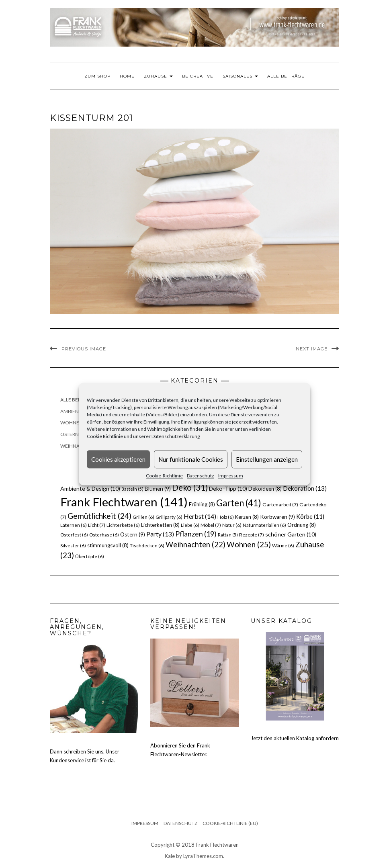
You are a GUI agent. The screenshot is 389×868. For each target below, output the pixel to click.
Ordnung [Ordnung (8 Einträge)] (302, 525)
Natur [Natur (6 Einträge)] (232, 525)
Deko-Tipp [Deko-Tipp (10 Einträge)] (228, 488)
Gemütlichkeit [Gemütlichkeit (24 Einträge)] (99, 516)
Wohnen (72, 423)
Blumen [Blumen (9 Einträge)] (158, 489)
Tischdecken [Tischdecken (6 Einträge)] (147, 546)
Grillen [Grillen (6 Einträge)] (143, 517)
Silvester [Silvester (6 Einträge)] (73, 546)
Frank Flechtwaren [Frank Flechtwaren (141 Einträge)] (124, 502)
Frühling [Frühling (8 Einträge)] (202, 504)
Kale (170, 856)
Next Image (312, 349)
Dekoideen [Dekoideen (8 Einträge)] (265, 489)
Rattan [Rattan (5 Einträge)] (228, 535)
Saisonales (240, 76)
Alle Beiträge (286, 76)
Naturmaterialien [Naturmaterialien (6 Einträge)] (264, 525)
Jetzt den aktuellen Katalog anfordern (295, 738)
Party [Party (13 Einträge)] (160, 534)
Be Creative (198, 76)
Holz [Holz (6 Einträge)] (226, 517)
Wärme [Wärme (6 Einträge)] (283, 546)
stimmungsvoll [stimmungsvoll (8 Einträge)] (108, 545)
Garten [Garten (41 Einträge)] (239, 503)
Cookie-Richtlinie (164, 476)
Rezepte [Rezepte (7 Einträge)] (252, 535)
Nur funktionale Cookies (191, 459)
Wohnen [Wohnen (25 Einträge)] (249, 544)
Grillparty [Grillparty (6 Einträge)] (169, 517)
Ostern (70, 434)
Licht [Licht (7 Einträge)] (97, 525)
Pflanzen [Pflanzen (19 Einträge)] (196, 534)
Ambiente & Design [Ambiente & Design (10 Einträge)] (90, 488)
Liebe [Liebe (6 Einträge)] (190, 525)
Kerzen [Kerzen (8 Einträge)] (247, 517)
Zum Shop (97, 76)
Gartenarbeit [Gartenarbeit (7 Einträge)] (280, 505)
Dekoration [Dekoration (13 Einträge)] (305, 488)
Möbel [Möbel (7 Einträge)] (211, 525)
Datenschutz (201, 476)
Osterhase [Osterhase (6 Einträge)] (104, 535)
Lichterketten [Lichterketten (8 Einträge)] (160, 525)
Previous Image (84, 349)
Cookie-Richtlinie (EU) (230, 823)
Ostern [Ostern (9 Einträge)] (133, 534)
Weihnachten (78, 446)
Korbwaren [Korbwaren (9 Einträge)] (277, 517)
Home (127, 76)
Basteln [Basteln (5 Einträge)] (132, 489)
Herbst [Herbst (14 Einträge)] (200, 516)
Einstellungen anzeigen (267, 459)
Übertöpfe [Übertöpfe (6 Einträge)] (90, 556)
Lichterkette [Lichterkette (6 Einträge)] (123, 525)
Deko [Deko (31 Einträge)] (190, 487)
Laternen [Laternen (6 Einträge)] (74, 525)
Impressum (231, 476)
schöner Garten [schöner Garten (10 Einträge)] (291, 534)
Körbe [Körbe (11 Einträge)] (310, 516)
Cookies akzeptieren (118, 459)
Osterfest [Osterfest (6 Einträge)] (74, 535)
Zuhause (158, 76)
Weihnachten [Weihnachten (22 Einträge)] (196, 545)
